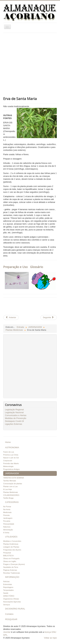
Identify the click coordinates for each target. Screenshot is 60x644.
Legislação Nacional (14, 412)
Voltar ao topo (50, 638)
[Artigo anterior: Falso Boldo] (11, 317)
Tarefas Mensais (10, 481)
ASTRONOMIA (12, 447)
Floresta (6, 515)
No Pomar (7, 507)
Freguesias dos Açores (12, 550)
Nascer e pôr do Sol (11, 458)
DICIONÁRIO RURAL (15, 609)
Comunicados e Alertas (16, 415)
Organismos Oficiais (11, 599)
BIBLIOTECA (8, 556)
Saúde (6, 593)
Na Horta (7, 509)
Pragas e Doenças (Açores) (14, 564)
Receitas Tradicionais (12, 573)
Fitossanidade (9, 524)
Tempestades (8, 590)
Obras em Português (11, 558)
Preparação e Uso (15, 267)
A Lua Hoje (8, 489)
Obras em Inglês (10, 561)
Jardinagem (8, 518)
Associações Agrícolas (12, 602)
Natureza (7, 527)
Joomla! (7, 632)
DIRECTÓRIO (9, 596)
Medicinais (7, 512)
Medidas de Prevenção (16, 418)
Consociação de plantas (13, 484)
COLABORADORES (11, 495)
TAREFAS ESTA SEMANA (14, 478)
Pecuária (7, 521)
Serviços (7, 605)
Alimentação (8, 530)
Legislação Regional (14, 410)
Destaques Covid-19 (14, 421)
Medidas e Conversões (12, 541)
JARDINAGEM (12, 473)
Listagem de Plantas (11, 547)
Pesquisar (7, 553)
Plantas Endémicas (11, 544)
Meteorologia (8, 466)
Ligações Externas (14, 424)
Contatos (9, 614)
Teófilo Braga (8, 498)
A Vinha (6, 533)
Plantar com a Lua (10, 486)
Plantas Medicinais (11, 492)
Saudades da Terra (11, 567)
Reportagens (8, 587)
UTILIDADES (11, 537)
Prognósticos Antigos (11, 469)
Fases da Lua (9, 452)
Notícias (6, 581)
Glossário (37, 267)
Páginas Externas (10, 570)
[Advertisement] (30, 65)
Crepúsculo (8, 461)
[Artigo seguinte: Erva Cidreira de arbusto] (49, 317)
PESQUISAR (11, 619)
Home (8, 442)
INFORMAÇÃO (12, 577)
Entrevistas (8, 584)
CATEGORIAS (12, 502)
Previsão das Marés (11, 463)
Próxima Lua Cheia (11, 455)
